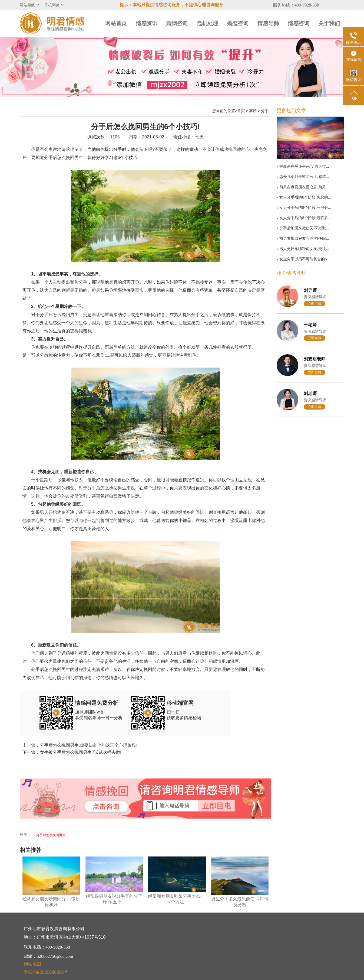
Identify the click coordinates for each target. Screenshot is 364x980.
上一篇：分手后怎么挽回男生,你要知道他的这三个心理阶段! (80, 745)
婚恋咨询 (238, 23)
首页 (241, 111)
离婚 (253, 111)
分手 (265, 111)
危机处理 (207, 23)
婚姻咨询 (177, 23)
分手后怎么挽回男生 (51, 835)
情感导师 (268, 23)
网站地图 (32, 964)
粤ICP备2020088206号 (46, 972)
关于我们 (329, 23)
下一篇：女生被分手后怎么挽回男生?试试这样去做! (72, 752)
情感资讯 (147, 23)
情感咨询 (299, 23)
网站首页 (116, 23)
